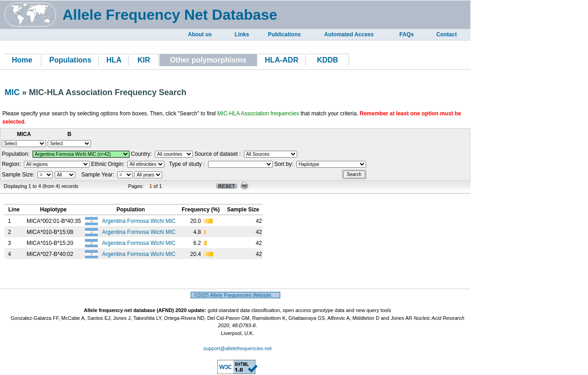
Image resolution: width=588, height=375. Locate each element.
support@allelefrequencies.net (238, 348)
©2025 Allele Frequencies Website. (235, 295)
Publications (284, 34)
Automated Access (349, 34)
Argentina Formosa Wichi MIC (139, 221)
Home (22, 60)
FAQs (406, 34)
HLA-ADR (282, 60)
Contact (447, 34)
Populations (70, 60)
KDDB (328, 60)
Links (242, 34)
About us (200, 34)
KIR (144, 60)
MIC (12, 92)
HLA (114, 60)
